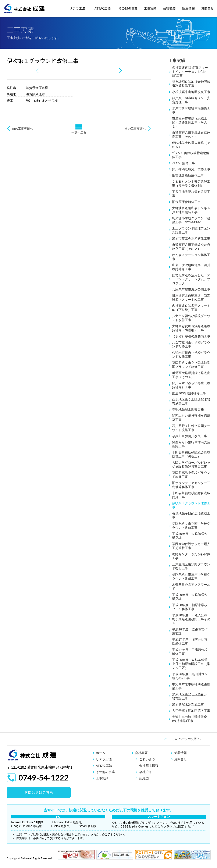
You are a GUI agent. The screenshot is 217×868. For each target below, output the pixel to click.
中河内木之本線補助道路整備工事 (191, 686)
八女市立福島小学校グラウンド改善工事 (191, 318)
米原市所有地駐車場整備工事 (191, 110)
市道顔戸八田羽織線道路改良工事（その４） (191, 135)
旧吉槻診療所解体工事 (188, 175)
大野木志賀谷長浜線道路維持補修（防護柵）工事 (191, 328)
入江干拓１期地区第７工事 (191, 711)
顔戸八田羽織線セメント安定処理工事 (191, 100)
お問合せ (207, 8)
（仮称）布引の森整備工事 (191, 336)
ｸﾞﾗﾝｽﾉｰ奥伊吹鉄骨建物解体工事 (191, 155)
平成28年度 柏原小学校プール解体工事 (190, 607)
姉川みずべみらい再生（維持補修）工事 (191, 385)
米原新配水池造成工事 (188, 705)
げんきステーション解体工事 (191, 257)
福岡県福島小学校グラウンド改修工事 (191, 475)
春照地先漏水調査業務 (188, 410)
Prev (38, 71)
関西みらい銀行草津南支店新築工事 (191, 444)
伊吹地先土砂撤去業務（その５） (191, 145)
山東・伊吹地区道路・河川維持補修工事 (191, 267)
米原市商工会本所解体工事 (191, 239)
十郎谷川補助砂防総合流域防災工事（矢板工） (191, 454)
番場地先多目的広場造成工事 (191, 515)
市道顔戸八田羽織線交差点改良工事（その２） (191, 247)
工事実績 (150, 8)
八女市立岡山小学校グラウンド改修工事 (191, 344)
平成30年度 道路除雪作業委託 (190, 536)
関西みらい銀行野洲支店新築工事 (191, 418)
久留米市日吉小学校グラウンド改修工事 (191, 355)
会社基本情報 (149, 766)
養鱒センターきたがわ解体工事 (191, 556)
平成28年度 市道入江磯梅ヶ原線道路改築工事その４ (191, 619)
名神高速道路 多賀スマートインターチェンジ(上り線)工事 (190, 72)
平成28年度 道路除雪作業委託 (190, 631)
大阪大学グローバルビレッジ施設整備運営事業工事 (191, 465)
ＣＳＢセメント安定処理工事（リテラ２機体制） (191, 184)
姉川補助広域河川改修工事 (191, 169)
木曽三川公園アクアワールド (191, 587)
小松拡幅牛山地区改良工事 (191, 92)
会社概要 (169, 8)
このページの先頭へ (186, 739)
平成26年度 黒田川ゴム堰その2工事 (190, 676)
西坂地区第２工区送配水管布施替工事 (191, 401)
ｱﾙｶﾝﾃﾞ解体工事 (184, 163)
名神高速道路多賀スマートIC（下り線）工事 (191, 308)
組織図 (144, 778)
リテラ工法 (77, 8)
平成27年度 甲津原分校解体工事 (190, 652)
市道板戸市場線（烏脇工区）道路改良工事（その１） (190, 122)
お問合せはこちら (39, 792)
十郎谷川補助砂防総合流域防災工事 (191, 495)
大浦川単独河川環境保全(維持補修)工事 (190, 719)
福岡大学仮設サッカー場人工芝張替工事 (191, 546)
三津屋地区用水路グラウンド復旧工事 (191, 566)
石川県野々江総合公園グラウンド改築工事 (191, 428)
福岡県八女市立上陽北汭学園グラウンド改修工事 (191, 365)
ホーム (101, 753)
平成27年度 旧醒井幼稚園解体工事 (190, 641)
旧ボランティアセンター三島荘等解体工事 (191, 485)
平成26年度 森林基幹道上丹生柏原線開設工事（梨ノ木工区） (191, 664)
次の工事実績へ (135, 129)
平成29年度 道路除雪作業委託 (190, 597)
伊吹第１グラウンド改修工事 (191, 505)
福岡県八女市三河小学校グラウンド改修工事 (191, 576)
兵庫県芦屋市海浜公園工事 (191, 289)
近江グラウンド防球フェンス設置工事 (191, 230)
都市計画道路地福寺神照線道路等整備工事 (191, 84)
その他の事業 (128, 8)
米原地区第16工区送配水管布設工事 (190, 696)
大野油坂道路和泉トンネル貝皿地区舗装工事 (191, 210)
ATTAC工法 (103, 8)
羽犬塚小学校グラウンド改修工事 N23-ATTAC (191, 220)
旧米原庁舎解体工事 (186, 202)
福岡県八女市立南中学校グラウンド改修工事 (191, 526)
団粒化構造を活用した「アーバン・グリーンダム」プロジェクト (191, 279)
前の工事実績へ (22, 129)
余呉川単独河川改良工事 (190, 436)
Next (120, 71)
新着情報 (188, 8)
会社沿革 (146, 772)
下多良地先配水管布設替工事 (191, 194)
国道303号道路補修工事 (189, 393)
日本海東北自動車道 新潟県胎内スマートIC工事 (191, 298)
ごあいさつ (147, 759)
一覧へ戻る (79, 132)
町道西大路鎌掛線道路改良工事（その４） (191, 375)
